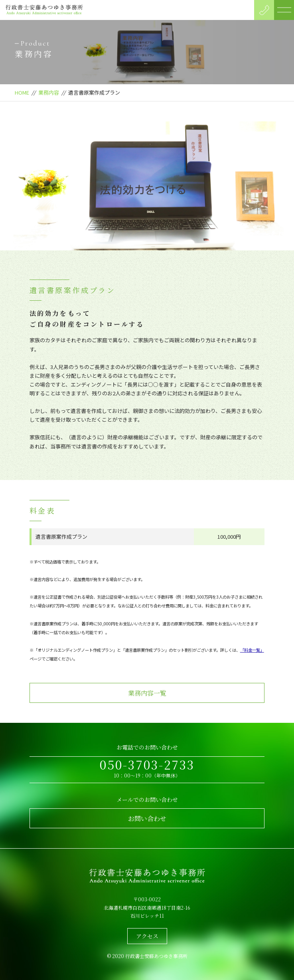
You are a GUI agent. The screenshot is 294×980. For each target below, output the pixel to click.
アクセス (147, 936)
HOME (22, 92)
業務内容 (49, 92)
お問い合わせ (147, 818)
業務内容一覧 (147, 693)
